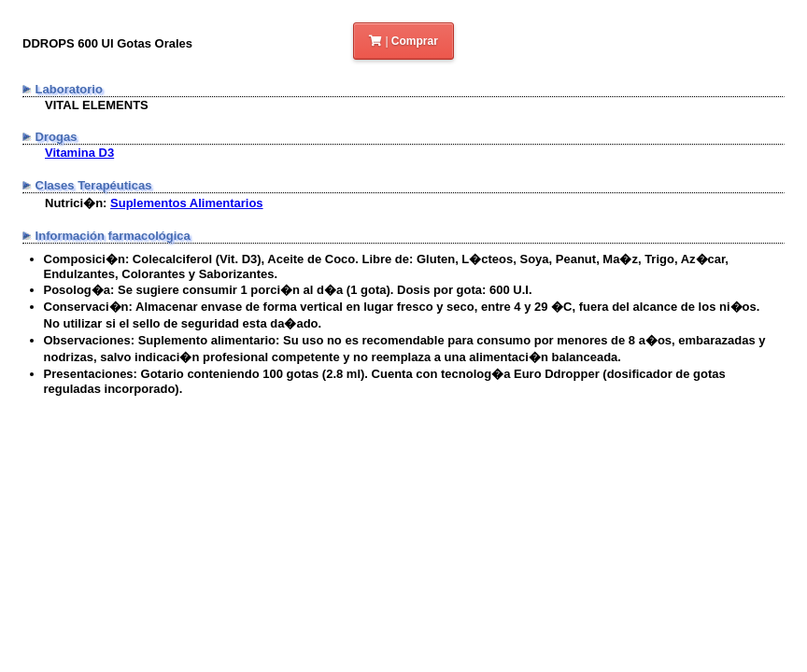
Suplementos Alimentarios (187, 203)
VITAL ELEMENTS (97, 105)
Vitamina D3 (79, 153)
